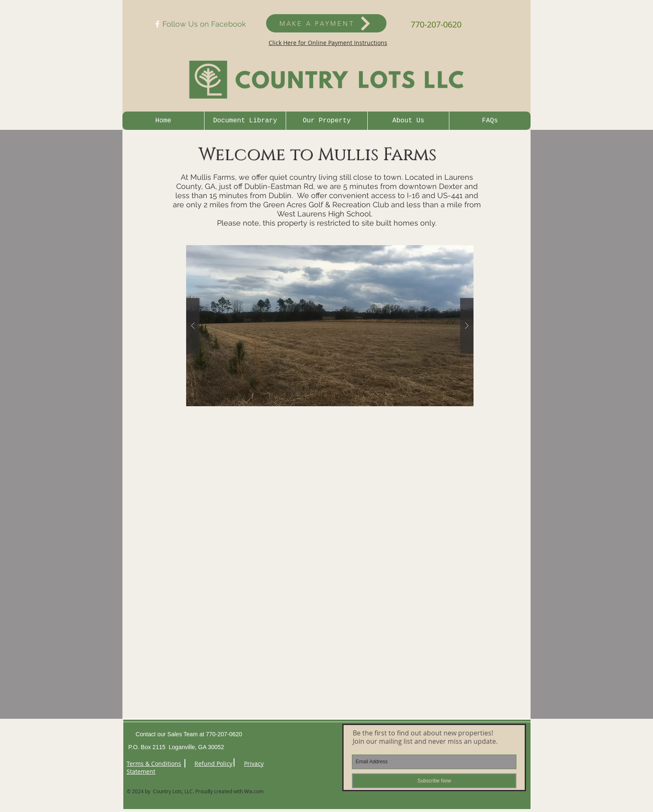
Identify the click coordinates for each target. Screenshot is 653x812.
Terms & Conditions (154, 764)
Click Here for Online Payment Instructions (328, 43)
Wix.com (254, 791)
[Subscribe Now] (434, 781)
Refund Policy (213, 764)
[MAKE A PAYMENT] (326, 23)
